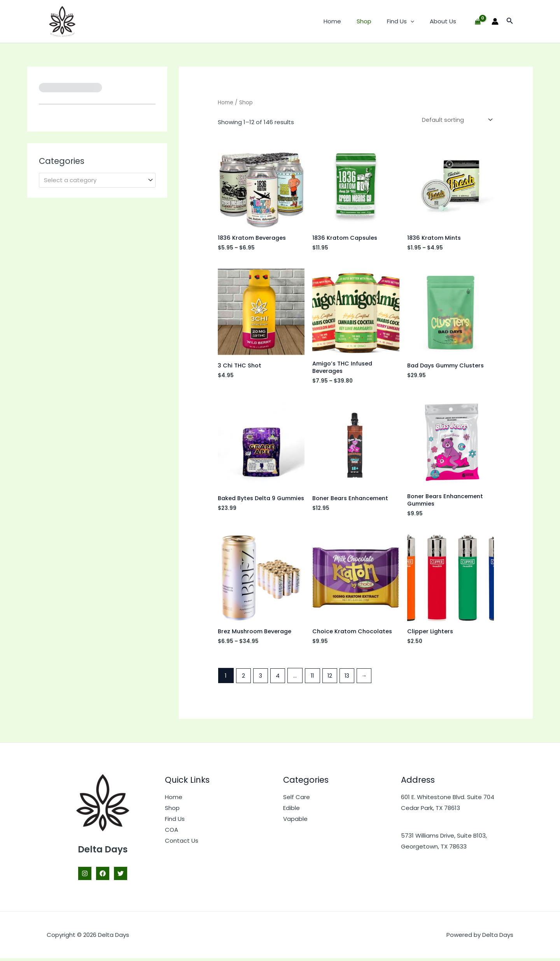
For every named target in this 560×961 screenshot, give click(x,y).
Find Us (406, 21)
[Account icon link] (495, 21)
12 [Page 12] (332, 678)
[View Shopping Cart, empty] (478, 22)
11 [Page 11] (314, 678)
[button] (416, 21)
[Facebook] (103, 876)
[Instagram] (85, 876)
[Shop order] (456, 120)
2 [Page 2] (243, 678)
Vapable (295, 821)
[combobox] (97, 180)
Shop (374, 21)
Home (346, 21)
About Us (445, 21)
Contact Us (182, 843)
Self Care (297, 800)
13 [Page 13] (350, 678)
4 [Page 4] (279, 678)
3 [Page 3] (261, 678)
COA (171, 832)
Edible (291, 811)
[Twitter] (121, 876)
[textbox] (94, 180)
